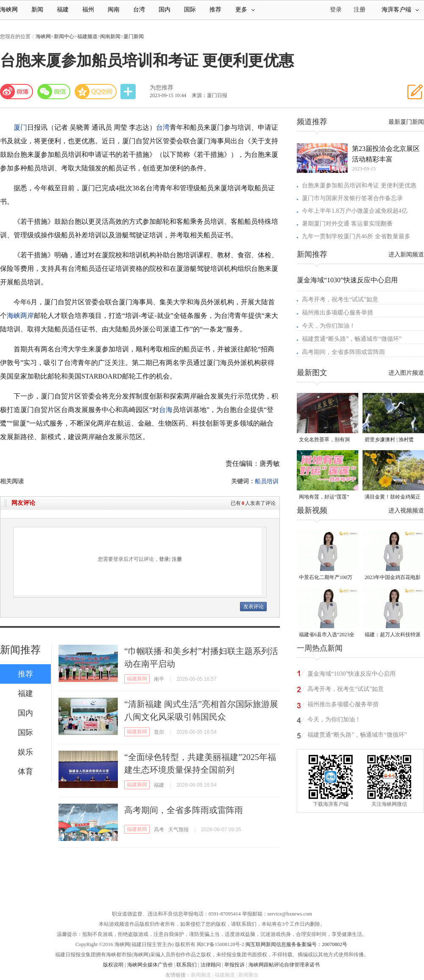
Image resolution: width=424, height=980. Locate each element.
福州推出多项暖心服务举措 (338, 313)
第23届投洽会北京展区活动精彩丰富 (386, 154)
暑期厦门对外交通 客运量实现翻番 (347, 224)
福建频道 (87, 36)
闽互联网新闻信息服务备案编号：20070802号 (296, 944)
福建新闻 (137, 679)
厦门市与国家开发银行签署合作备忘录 (352, 198)
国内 (165, 10)
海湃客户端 (400, 10)
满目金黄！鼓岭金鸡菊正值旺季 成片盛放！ (393, 497)
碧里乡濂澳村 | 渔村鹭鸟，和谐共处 (389, 440)
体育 (25, 771)
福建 (63, 10)
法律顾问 (211, 965)
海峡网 (9, 10)
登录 (164, 559)
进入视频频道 (406, 511)
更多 (245, 10)
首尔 (159, 732)
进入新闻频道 (406, 255)
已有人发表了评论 (253, 503)
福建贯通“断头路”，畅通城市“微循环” (352, 339)
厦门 (20, 127)
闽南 (114, 10)
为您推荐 (162, 88)
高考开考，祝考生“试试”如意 (340, 299)
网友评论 (23, 503)
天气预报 (179, 830)
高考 (159, 830)
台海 (166, 410)
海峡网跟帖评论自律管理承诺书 (284, 965)
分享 (129, 92)
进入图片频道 (406, 373)
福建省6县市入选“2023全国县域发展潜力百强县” (327, 635)
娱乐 (25, 752)
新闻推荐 (20, 650)
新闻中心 (64, 36)
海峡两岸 (20, 316)
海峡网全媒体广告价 (150, 965)
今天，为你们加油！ (329, 326)
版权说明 (113, 965)
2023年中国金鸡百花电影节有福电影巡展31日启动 (393, 578)
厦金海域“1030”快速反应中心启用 (347, 280)
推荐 (215, 10)
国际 (190, 10)
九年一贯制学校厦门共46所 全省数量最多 (356, 236)
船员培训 (267, 481)
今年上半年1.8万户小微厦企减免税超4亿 (355, 211)
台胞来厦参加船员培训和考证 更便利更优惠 (359, 185)
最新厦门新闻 (406, 122)
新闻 (37, 10)
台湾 (139, 10)
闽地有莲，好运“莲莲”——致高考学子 (324, 497)
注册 (360, 10)
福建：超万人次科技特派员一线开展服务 (393, 635)
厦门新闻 (134, 36)
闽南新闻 (110, 36)
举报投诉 (234, 965)
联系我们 (187, 965)
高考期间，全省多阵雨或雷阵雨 (184, 810)
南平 (159, 679)
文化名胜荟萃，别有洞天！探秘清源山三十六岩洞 (327, 440)
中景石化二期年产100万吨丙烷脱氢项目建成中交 (327, 578)
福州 (88, 10)
